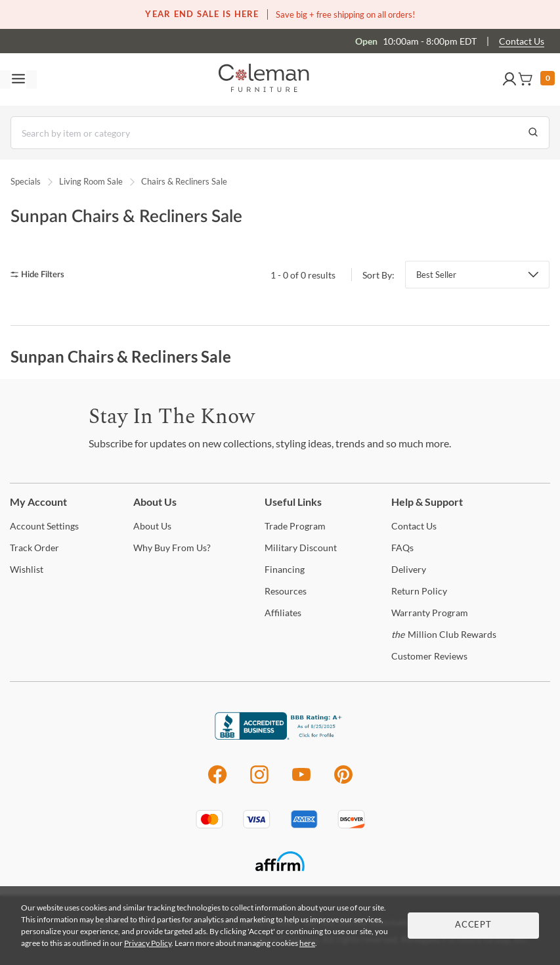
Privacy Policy (148, 943)
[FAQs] (402, 548)
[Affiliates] (283, 613)
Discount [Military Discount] (301, 548)
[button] (509, 79)
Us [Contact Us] (414, 526)
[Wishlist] (27, 569)
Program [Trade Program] (295, 526)
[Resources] (286, 591)
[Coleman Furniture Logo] (264, 79)
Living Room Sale (91, 181)
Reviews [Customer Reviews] (429, 656)
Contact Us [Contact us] (522, 41)
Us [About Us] (152, 526)
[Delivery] (409, 569)
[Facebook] (217, 781)
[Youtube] (301, 781)
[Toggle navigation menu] (18, 79)
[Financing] (285, 569)
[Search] (280, 133)
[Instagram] (259, 781)
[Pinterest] (344, 781)
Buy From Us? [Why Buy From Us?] (172, 548)
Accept (473, 925)
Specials (26, 181)
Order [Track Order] (34, 548)
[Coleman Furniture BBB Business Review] (280, 736)
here (307, 943)
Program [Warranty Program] (430, 613)
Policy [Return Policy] (419, 591)
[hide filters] (42, 275)
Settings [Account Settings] (44, 526)
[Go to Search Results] (533, 133)
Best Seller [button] (436, 275)
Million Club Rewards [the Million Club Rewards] (444, 634)
